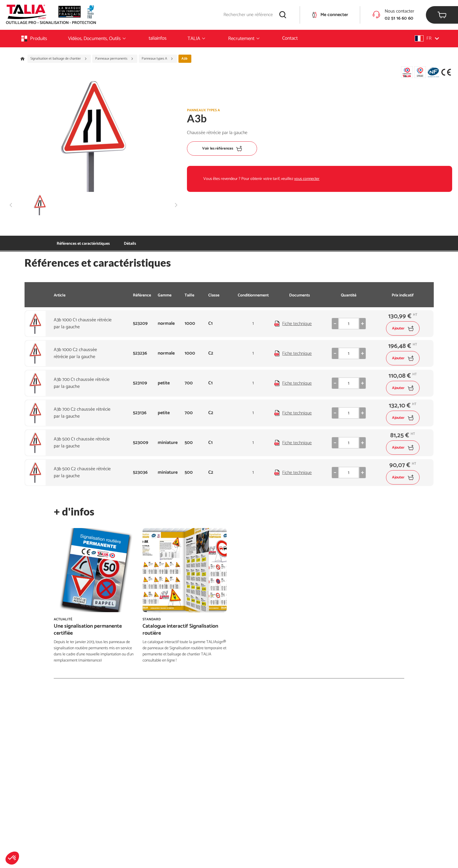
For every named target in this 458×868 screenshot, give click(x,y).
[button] (12, 858)
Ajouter (403, 328)
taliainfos (158, 38)
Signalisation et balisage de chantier (59, 59)
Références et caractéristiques (83, 244)
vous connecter (307, 179)
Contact (290, 38)
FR (427, 38)
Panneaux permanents (114, 59)
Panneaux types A (157, 59)
